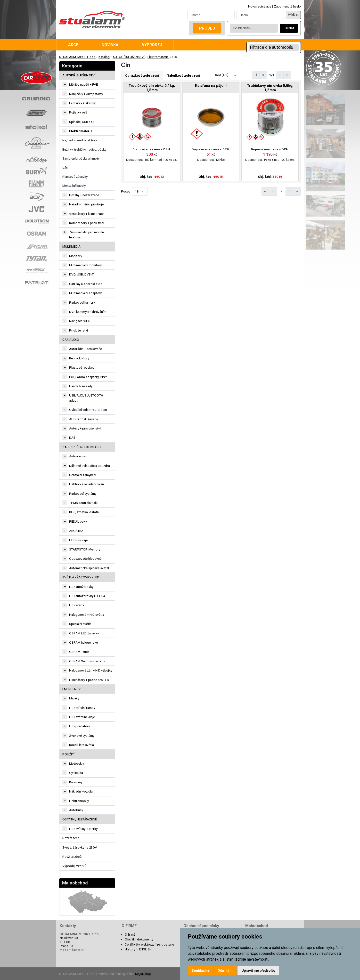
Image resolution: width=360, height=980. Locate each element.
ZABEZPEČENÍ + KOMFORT (82, 447)
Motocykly (77, 763)
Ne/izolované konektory (80, 140)
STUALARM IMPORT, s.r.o (77, 57)
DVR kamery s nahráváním (88, 312)
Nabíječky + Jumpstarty (86, 94)
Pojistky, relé (78, 112)
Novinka (110, 45)
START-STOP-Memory (85, 549)
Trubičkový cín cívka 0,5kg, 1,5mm (270, 88)
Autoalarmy (77, 456)
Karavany (76, 782)
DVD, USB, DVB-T (81, 274)
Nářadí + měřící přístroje (86, 204)
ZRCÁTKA (76, 531)
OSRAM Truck (79, 652)
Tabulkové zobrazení (184, 75)
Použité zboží (72, 857)
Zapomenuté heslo (287, 6)
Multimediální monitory (85, 265)
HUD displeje (78, 540)
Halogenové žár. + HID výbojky (91, 670)
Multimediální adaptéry (85, 293)
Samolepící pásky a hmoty (81, 158)
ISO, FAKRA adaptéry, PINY (88, 377)
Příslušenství (78, 330)
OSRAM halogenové (83, 642)
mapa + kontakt (72, 950)
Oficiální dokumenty (139, 939)
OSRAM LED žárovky (84, 633)
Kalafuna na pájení (211, 86)
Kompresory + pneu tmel (87, 223)
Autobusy (76, 810)
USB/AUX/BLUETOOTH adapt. (86, 398)
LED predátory (79, 726)
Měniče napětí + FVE (83, 84)
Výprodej (152, 45)
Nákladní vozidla (81, 791)
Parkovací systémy (83, 494)
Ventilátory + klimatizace (87, 214)
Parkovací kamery (82, 302)
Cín (65, 168)
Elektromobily (79, 801)
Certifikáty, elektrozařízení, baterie (149, 944)
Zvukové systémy (82, 736)
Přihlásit (293, 15)
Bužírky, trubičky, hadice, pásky (84, 149)
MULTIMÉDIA (71, 246)
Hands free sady (81, 386)
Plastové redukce (82, 367)
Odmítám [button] (225, 971)
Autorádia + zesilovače (86, 349)
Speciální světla (80, 624)
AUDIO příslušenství (84, 419)
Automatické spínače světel (89, 568)
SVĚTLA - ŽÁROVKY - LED (81, 577)
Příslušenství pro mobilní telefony (87, 235)
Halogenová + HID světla (87, 615)
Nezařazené (71, 838)
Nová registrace (260, 6)
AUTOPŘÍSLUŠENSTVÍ (129, 57)
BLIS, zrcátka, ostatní (84, 512)
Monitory (76, 256)
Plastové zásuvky (75, 177)
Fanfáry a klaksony (82, 103)
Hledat (289, 28)
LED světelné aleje (82, 717)
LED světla (77, 605)
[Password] (260, 15)
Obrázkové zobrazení (142, 75)
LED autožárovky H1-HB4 (87, 596)
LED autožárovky (81, 587)
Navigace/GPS (80, 321)
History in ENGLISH (138, 949)
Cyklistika (76, 773)
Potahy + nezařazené (84, 195)
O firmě (130, 934)
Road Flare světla (82, 745)
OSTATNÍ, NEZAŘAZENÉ (80, 819)
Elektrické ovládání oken (86, 484)
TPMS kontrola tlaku (84, 503)
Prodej (207, 28)
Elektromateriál (158, 57)
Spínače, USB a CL (82, 122)
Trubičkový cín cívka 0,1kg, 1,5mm (152, 88)
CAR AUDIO (71, 340)
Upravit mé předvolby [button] (258, 971)
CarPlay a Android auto (86, 284)
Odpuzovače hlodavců (85, 559)
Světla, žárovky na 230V (80, 847)
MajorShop (143, 974)
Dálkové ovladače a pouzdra (90, 466)
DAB (72, 437)
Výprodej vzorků (74, 866)
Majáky (74, 698)
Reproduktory (79, 358)
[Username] (211, 15)
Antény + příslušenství (85, 428)
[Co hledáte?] (254, 28)
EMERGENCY (71, 689)
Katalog (104, 57)
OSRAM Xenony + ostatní (87, 661)
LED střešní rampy (82, 708)
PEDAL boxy (78, 521)
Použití (68, 754)
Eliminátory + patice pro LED (89, 680)
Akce (73, 45)
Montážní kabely (74, 186)
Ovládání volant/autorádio (88, 410)
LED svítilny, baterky (83, 829)
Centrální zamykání (83, 475)
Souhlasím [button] (200, 971)
